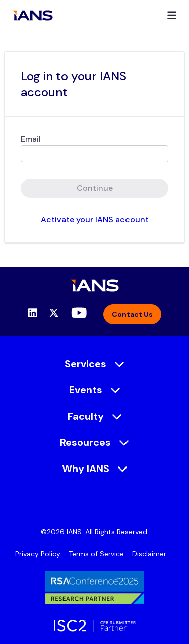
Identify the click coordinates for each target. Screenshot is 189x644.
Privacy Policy (38, 554)
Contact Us (132, 314)
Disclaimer (149, 554)
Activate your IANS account (95, 220)
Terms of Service (96, 554)
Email (31, 139)
